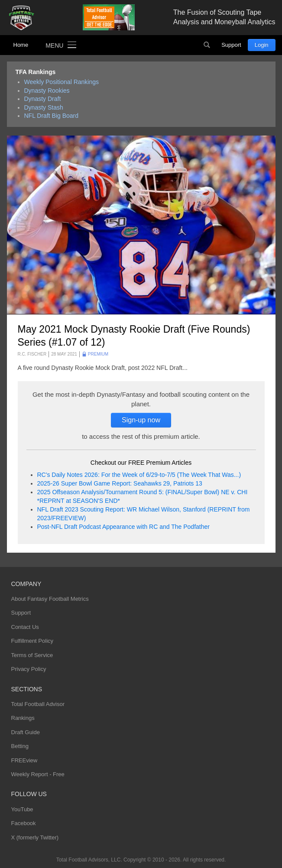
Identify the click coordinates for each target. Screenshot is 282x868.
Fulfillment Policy (32, 641)
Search (207, 45)
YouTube (22, 809)
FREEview (24, 760)
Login (262, 45)
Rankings (23, 718)
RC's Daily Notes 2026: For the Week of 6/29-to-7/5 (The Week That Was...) (139, 475)
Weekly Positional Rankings (62, 82)
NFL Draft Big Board (52, 116)
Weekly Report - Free (38, 774)
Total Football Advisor (38, 704)
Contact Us (25, 627)
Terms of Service (32, 655)
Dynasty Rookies (47, 91)
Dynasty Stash (44, 107)
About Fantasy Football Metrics (50, 599)
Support (231, 45)
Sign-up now (141, 420)
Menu (54, 45)
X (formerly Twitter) (35, 837)
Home (21, 45)
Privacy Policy (29, 669)
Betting (20, 746)
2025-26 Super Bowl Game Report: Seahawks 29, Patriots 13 (120, 483)
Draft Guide (26, 732)
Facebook (24, 823)
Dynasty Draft (43, 99)
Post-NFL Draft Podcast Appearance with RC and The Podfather (123, 527)
